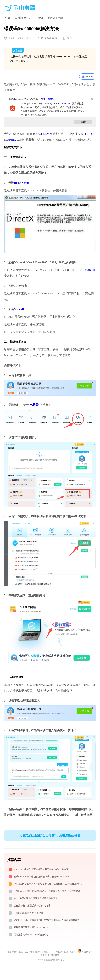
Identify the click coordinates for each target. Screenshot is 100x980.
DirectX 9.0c (22, 183)
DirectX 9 (13, 140)
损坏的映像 (47, 99)
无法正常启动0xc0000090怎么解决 (31, 935)
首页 (7, 18)
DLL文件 (47, 134)
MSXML (20, 309)
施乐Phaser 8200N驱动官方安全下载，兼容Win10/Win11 (41, 877)
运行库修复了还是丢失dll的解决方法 (32, 906)
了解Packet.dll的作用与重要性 (29, 913)
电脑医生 (21, 18)
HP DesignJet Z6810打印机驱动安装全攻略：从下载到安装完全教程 (47, 891)
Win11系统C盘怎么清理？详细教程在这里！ (36, 898)
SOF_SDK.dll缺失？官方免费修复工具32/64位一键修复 (41, 869)
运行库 (91, 270)
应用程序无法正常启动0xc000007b (31, 927)
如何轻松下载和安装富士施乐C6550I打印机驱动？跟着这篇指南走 (47, 920)
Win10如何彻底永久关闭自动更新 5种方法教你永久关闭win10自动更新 (49, 884)
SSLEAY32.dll (65, 104)
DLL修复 (37, 18)
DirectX (88, 134)
